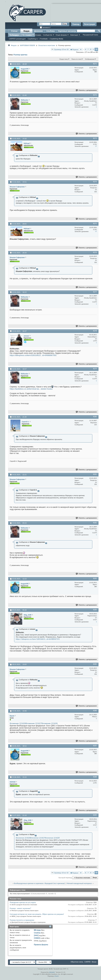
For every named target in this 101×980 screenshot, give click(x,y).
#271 (95, 64)
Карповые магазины (67, 31)
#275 (95, 224)
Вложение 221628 (50, 723)
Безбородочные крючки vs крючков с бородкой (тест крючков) (39, 883)
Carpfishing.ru (33, 39)
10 (96, 49)
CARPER (87, 962)
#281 (95, 474)
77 (96, 146)
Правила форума (41, 945)
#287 (95, 746)
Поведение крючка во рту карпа (23, 902)
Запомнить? (45, 28)
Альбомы (50, 31)
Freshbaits (44, 39)
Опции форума (61, 35)
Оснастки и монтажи (47, 45)
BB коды (37, 930)
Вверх (95, 878)
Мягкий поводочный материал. (79, 883)
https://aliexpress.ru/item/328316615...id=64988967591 (33, 355)
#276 (95, 252)
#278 (95, 331)
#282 (95, 523)
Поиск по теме (76, 59)
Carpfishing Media (57, 39)
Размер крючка (20, 55)
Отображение (90, 59)
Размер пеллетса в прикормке (22, 920)
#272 (95, 95)
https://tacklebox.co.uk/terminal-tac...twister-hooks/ (31, 389)
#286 (95, 711)
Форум (26, 31)
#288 (95, 777)
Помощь (76, 24)
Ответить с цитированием (86, 90)
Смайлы (37, 933)
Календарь (37, 35)
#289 (95, 815)
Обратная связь (77, 962)
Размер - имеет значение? (20, 908)
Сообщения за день (16, 35)
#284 (95, 610)
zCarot (57, 976)
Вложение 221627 (34, 723)
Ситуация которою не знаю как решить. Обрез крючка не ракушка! (37, 914)
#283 (95, 578)
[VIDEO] (37, 938)
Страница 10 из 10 (61, 49)
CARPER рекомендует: (18, 39)
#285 (95, 664)
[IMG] (36, 935)
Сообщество (48, 35)
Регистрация (90, 24)
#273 (95, 138)
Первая (74, 49)
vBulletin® (52, 972)
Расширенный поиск (90, 35)
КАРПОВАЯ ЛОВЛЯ (27, 45)
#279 (95, 369)
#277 (95, 292)
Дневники (38, 31)
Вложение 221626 (18, 723)
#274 (95, 182)
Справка (28, 35)
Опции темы (64, 59)
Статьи (14, 31)
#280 (95, 417)
